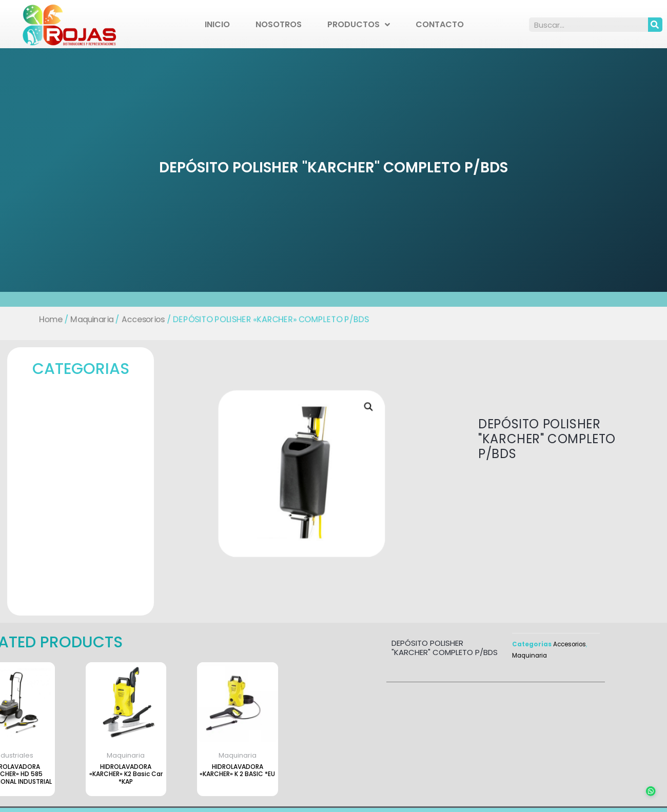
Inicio (217, 24)
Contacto (440, 24)
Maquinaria (88, 319)
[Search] (655, 25)
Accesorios (140, 319)
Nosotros (279, 24)
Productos (359, 25)
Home (46, 319)
